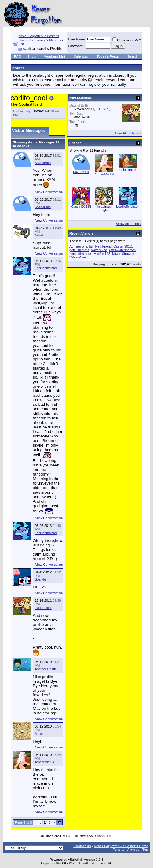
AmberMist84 (45, 762)
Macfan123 (102, 254)
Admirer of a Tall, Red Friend (91, 246)
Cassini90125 (81, 207)
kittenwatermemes (122, 250)
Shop (31, 56)
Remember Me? (127, 40)
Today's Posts (108, 56)
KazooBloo (43, 163)
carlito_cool (43, 608)
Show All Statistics (127, 133)
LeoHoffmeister (46, 268)
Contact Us (82, 846)
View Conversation (49, 192)
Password (75, 46)
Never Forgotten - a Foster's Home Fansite (121, 848)
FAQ (18, 56)
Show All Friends (128, 224)
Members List (54, 56)
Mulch (39, 734)
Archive (133, 850)
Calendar (81, 56)
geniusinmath (127, 170)
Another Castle (46, 669)
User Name (77, 39)
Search (133, 56)
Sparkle (40, 579)
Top (145, 850)
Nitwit (39, 235)
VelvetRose (78, 257)
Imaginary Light (104, 208)
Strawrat (128, 254)
